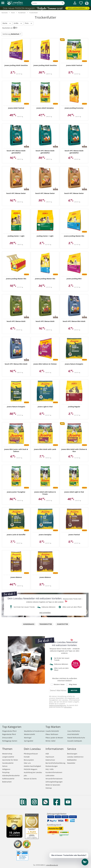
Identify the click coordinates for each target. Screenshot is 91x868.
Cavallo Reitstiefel (52, 731)
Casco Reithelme (74, 731)
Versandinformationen (54, 779)
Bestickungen (72, 754)
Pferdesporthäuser (31, 754)
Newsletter (71, 763)
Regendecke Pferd (9, 734)
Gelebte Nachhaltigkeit (32, 766)
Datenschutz (50, 760)
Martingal (28, 738)
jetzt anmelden (45, 613)
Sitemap (49, 788)
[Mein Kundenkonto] (75, 5)
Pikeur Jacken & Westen (54, 738)
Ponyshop (6, 772)
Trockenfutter (46, 624)
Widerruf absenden (53, 785)
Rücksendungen (52, 766)
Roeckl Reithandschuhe (76, 738)
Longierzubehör (8, 757)
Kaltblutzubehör (8, 779)
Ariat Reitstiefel (73, 734)
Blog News (73, 684)
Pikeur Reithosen (52, 734)
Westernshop (7, 754)
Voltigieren (6, 769)
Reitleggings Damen (10, 741)
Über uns (27, 763)
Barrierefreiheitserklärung (55, 763)
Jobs (25, 775)
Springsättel (29, 741)
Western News (59, 684)
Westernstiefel (29, 734)
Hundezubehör (8, 763)
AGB (47, 754)
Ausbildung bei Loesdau (33, 772)
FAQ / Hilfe (50, 769)
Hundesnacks (29, 624)
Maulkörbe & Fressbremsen (34, 731)
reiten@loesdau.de (52, 865)
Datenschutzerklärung (57, 705)
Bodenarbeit (7, 782)
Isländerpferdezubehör (11, 775)
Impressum (50, 757)
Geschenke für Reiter (10, 760)
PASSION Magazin (31, 769)
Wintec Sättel (50, 741)
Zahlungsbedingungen (54, 782)
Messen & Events (30, 779)
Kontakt (27, 757)
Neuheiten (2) (8, 28)
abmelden (68, 707)
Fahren (5, 766)
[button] (3, 3)
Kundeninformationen (54, 772)
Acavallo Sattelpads (75, 741)
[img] (87, 4)
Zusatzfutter (62, 624)
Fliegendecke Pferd (9, 731)
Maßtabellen (72, 760)
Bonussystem (29, 760)
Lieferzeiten (50, 775)
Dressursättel (7, 738)
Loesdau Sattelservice (75, 757)
